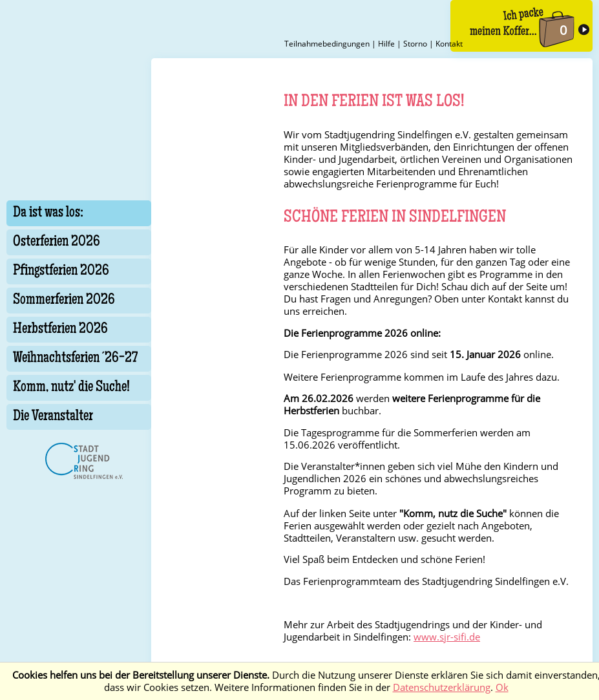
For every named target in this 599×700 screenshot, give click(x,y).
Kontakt (449, 44)
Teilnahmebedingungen (327, 44)
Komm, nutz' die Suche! (71, 388)
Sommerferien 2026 (64, 301)
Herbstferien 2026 (60, 330)
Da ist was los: (48, 213)
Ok (502, 687)
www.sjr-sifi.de (447, 637)
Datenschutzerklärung (442, 687)
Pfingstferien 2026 (61, 271)
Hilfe (386, 44)
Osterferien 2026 (57, 242)
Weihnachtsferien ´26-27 (75, 359)
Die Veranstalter (53, 417)
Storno (415, 44)
